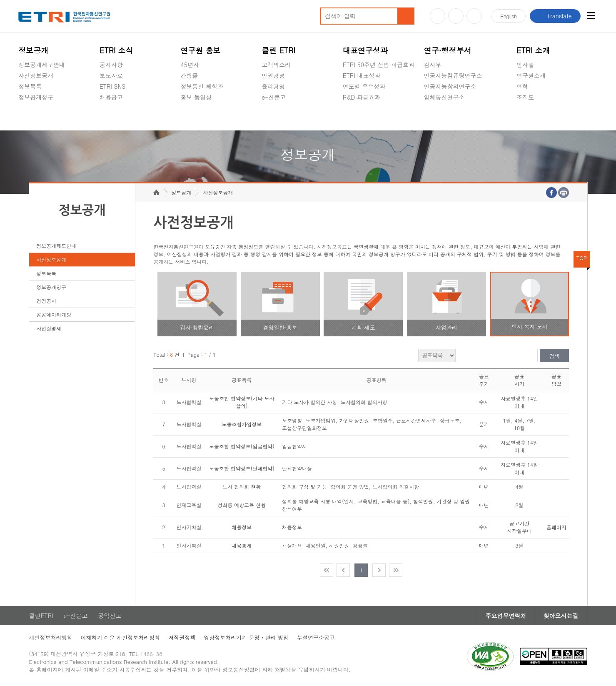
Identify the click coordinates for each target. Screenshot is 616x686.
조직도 (525, 97)
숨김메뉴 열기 (22, 107)
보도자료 (111, 75)
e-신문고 (274, 97)
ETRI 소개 (533, 50)
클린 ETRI (278, 50)
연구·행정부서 (447, 50)
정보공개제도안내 (42, 65)
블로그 (456, 16)
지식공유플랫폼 (363, 117)
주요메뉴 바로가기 (0, 0)
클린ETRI (41, 616)
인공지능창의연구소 (450, 86)
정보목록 (30, 86)
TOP (582, 258)
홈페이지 (556, 527)
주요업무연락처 (506, 616)
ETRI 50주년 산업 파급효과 (379, 65)
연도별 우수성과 (364, 86)
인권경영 (273, 75)
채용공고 (111, 97)
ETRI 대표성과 (362, 75)
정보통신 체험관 (202, 86)
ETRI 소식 (116, 50)
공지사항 (111, 65)
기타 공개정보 (535, 117)
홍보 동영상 (196, 97)
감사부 (432, 65)
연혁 (522, 86)
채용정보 (242, 527)
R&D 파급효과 (362, 97)
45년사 (190, 65)
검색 (554, 356)
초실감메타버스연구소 (453, 117)
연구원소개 (531, 75)
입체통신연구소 (444, 97)
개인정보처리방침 (51, 637)
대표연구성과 (365, 50)
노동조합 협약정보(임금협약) (242, 446)
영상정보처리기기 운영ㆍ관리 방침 (246, 637)
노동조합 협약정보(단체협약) (242, 468)
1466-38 (151, 654)
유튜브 (438, 16)
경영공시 (30, 117)
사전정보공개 (36, 75)
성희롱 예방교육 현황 (242, 505)
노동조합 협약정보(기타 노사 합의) (242, 402)
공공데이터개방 (54, 314)
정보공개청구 (36, 97)
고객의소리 (276, 65)
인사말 (525, 65)
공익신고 (273, 117)
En (509, 16)
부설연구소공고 (316, 637)
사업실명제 (49, 328)
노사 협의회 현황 (242, 487)
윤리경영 (273, 86)
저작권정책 (182, 637)
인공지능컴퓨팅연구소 (453, 75)
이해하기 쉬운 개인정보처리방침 (121, 637)
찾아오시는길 (561, 616)
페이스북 (474, 16)
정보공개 (33, 50)
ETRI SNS (112, 86)
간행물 (190, 75)
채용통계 (242, 545)
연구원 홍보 (201, 50)
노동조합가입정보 (242, 424)
